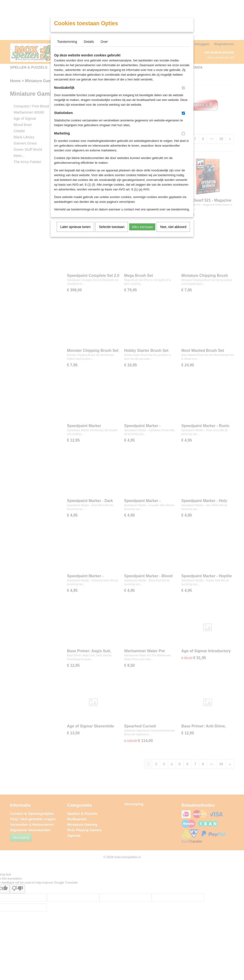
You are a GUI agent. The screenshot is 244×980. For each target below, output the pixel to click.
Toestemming (67, 42)
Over (104, 42)
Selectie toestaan (112, 227)
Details (89, 42)
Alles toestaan (142, 227)
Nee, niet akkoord (173, 227)
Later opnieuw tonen (75, 227)
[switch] (183, 88)
